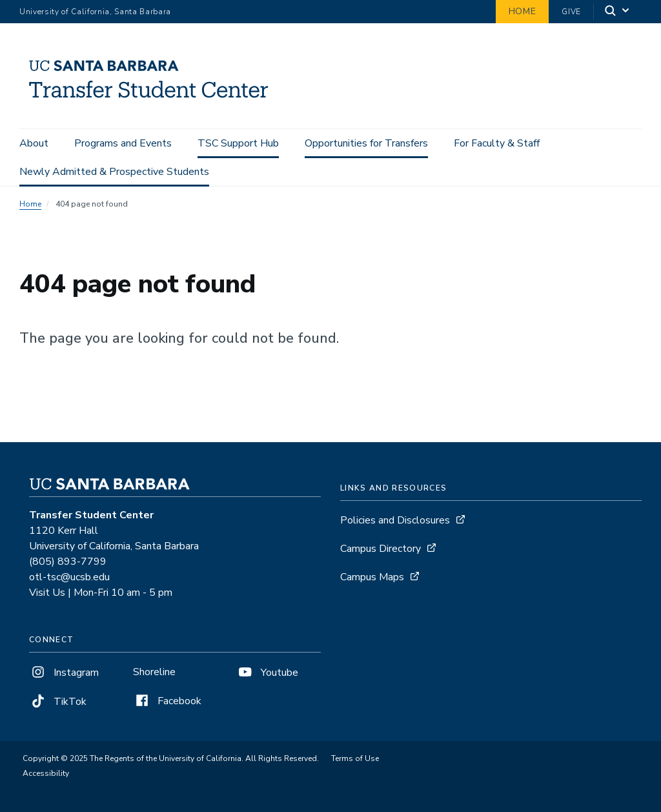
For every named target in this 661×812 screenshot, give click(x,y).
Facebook (167, 701)
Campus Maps (372, 577)
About (34, 143)
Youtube (267, 673)
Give (571, 12)
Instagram (64, 673)
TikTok (58, 702)
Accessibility (46, 773)
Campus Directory (381, 549)
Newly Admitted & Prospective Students (114, 172)
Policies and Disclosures (395, 520)
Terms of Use (355, 758)
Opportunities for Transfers (366, 143)
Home (523, 11)
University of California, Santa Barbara (95, 12)
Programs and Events (123, 143)
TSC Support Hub (238, 143)
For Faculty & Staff (497, 143)
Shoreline (154, 672)
